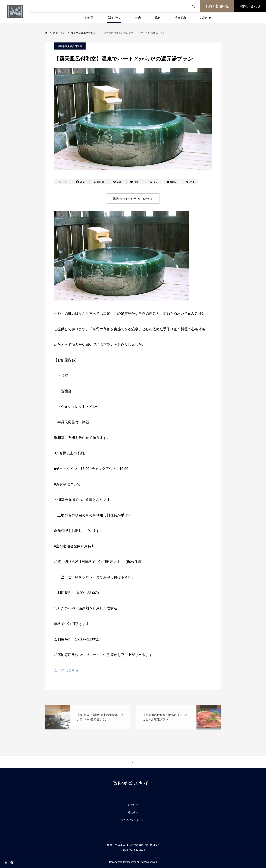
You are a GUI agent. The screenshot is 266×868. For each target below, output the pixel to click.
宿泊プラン (114, 18)
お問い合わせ (250, 6)
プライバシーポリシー (133, 820)
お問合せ (133, 805)
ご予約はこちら (66, 670)
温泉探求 (180, 18)
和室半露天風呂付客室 (70, 46)
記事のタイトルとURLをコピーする (133, 198)
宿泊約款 (133, 812)
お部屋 (89, 18)
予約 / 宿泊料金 (217, 6)
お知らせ (206, 18)
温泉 (158, 18)
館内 (138, 18)
